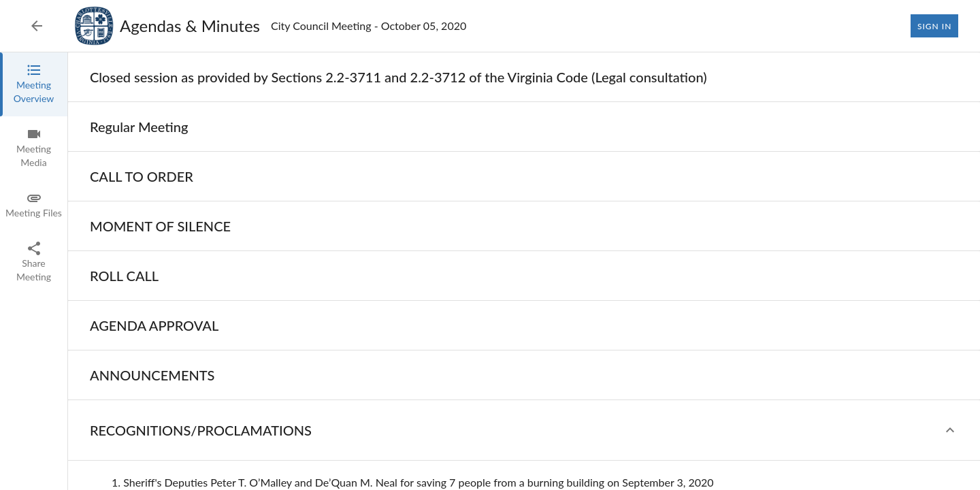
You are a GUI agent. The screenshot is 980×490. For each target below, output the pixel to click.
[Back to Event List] (37, 26)
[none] (398, 77)
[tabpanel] (524, 271)
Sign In (934, 26)
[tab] (34, 84)
